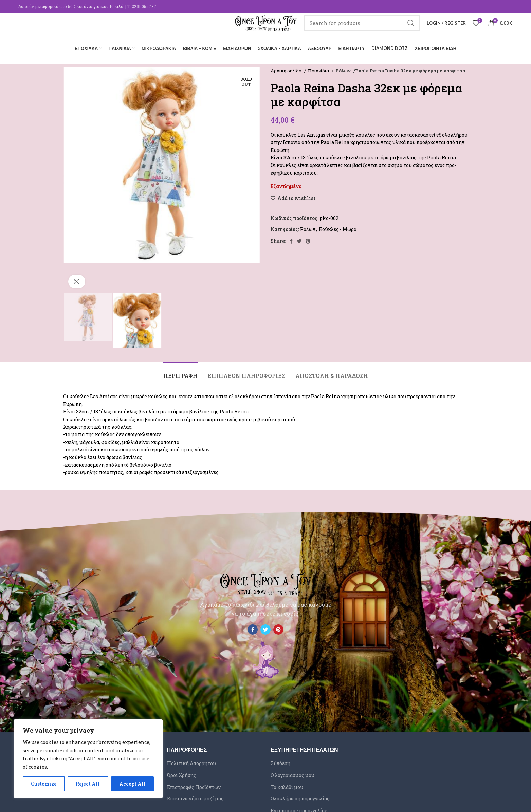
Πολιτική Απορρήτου (191, 761)
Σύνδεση (280, 761)
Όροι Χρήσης (182, 773)
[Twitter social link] (299, 239)
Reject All (88, 784)
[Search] (371, 29)
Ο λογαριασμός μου (292, 773)
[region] (88, 759)
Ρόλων (343, 69)
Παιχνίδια (319, 69)
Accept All (132, 784)
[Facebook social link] (291, 239)
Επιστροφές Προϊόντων (194, 785)
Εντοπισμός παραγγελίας (299, 808)
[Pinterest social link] (308, 239)
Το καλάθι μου (287, 785)
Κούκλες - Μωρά (338, 227)
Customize (44, 784)
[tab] (180, 370)
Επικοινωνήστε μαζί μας (195, 797)
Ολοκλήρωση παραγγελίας (300, 797)
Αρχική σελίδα (287, 69)
